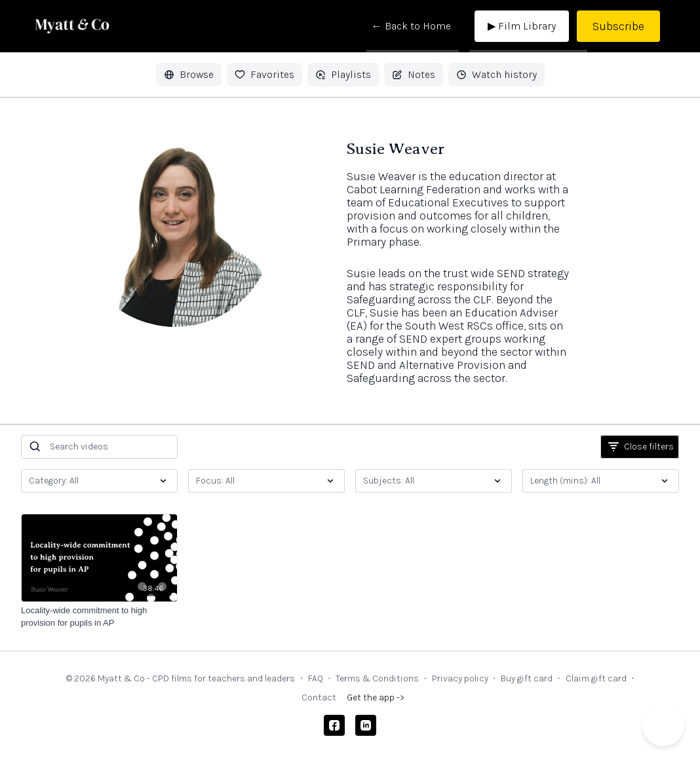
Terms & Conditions (377, 678)
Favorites (264, 74)
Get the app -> (376, 697)
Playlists (343, 74)
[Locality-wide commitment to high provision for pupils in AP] (99, 617)
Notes (414, 74)
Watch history (496, 74)
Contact (319, 697)
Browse (189, 74)
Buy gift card (527, 678)
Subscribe (618, 26)
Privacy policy (460, 678)
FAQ (316, 678)
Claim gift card (596, 678)
